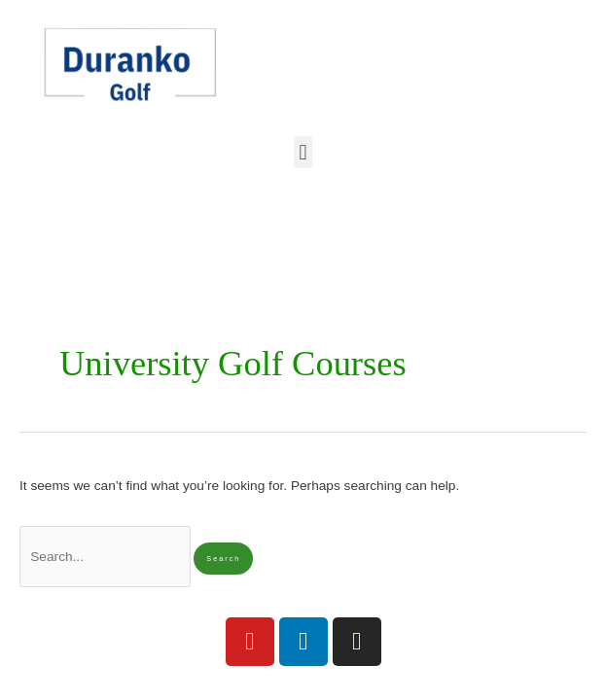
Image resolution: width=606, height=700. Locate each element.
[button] (303, 152)
